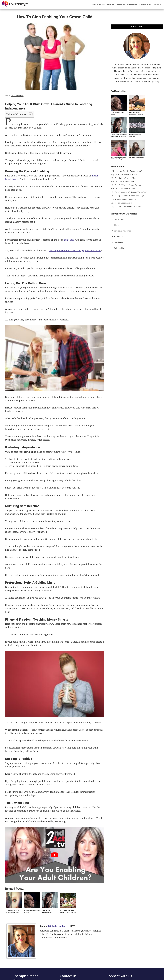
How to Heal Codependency (121, 203)
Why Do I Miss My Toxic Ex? (122, 182)
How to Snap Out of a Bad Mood (123, 199)
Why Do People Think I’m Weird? (124, 175)
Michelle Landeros (17, 96)
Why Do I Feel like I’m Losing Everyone (126, 185)
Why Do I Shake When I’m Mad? (124, 178)
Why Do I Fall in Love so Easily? (123, 189)
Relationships (146, 5)
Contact (158, 5)
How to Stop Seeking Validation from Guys (127, 196)
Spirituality (118, 237)
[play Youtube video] (55, 855)
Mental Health (98, 5)
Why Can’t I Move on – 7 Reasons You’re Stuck (129, 192)
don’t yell (69, 240)
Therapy (111, 5)
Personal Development (127, 5)
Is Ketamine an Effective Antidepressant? (126, 171)
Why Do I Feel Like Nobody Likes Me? (126, 206)
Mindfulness (119, 242)
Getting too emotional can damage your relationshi (75, 250)
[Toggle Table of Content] (30, 114)
